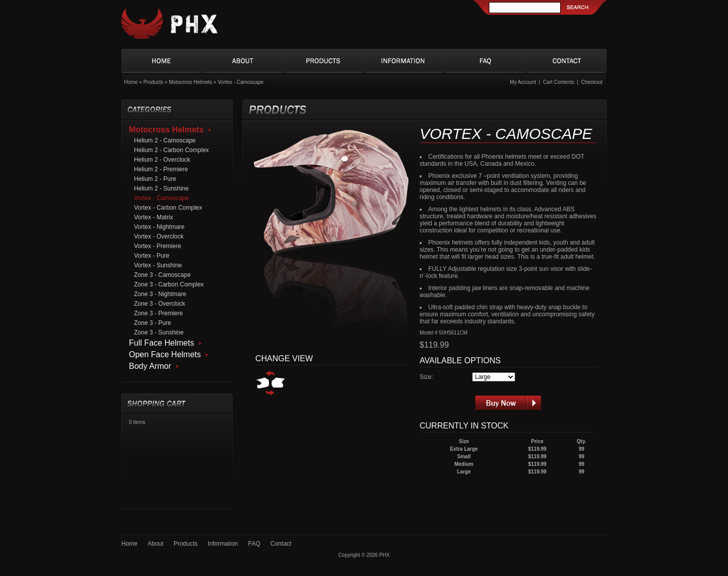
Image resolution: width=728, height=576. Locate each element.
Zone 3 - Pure (152, 323)
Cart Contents (559, 82)
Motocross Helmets (191, 82)
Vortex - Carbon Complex (168, 208)
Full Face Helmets (162, 343)
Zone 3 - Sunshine (159, 332)
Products (153, 82)
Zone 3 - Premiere (158, 313)
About (155, 544)
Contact (281, 544)
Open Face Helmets (165, 354)
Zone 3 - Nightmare (160, 294)
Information (223, 544)
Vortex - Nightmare (159, 227)
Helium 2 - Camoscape (165, 140)
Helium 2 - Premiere (161, 169)
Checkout (591, 82)
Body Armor (150, 366)
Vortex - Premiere (157, 246)
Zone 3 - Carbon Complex (169, 284)
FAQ (254, 544)
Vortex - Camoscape (241, 82)
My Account (523, 82)
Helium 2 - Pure (155, 179)
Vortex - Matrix (153, 217)
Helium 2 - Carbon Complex (171, 150)
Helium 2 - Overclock (162, 160)
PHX (384, 555)
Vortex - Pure (152, 256)
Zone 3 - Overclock (160, 304)
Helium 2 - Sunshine (161, 188)
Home (131, 82)
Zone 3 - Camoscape (162, 275)
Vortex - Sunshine (158, 265)
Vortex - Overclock (159, 236)
